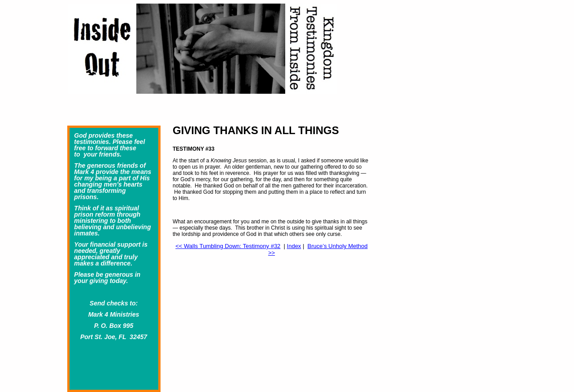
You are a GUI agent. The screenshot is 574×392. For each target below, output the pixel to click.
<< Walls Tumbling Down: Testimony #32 (228, 246)
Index (294, 246)
